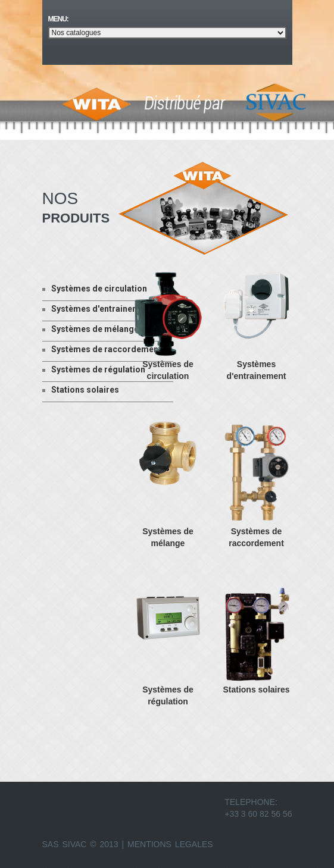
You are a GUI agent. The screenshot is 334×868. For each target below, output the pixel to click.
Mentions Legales (170, 844)
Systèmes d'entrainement (97, 309)
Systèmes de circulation (95, 289)
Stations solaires (81, 390)
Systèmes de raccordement (102, 349)
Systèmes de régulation (94, 369)
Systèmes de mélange (90, 329)
